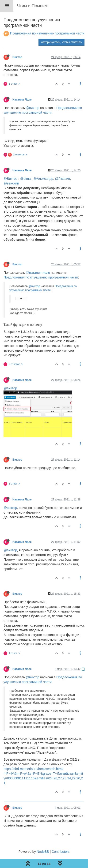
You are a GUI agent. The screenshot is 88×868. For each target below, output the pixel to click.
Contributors (61, 840)
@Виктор (10, 167)
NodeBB (43, 840)
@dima (25, 167)
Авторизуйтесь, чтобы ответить (61, 30)
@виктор (33, 96)
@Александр (43, 167)
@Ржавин (62, 167)
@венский (11, 171)
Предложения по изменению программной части (47, 21)
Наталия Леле (22, 88)
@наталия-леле (38, 261)
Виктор (17, 45)
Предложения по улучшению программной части (41, 265)
